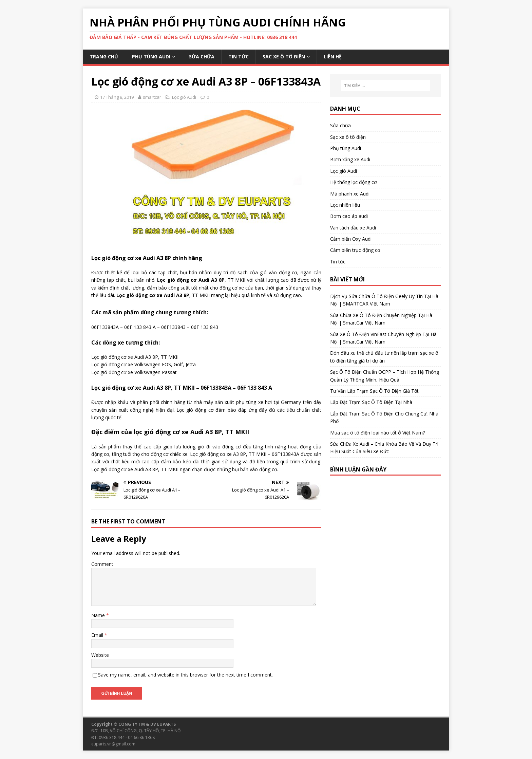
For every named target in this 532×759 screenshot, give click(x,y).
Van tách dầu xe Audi (353, 228)
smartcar (152, 97)
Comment (102, 564)
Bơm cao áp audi (349, 216)
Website (100, 655)
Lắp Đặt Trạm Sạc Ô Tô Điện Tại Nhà (371, 402)
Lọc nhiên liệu (345, 205)
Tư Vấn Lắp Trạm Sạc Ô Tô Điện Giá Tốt (374, 391)
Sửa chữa (202, 57)
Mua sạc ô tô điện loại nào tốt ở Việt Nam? (377, 433)
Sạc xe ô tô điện (284, 57)
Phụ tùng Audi (151, 57)
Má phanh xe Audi (350, 194)
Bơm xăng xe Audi (350, 159)
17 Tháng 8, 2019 (117, 97)
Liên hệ (333, 57)
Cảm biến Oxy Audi (351, 239)
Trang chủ (104, 57)
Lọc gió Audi (184, 97)
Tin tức (239, 57)
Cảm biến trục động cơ (355, 250)
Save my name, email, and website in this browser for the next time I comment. (185, 675)
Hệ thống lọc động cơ (354, 182)
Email (98, 635)
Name (99, 615)
